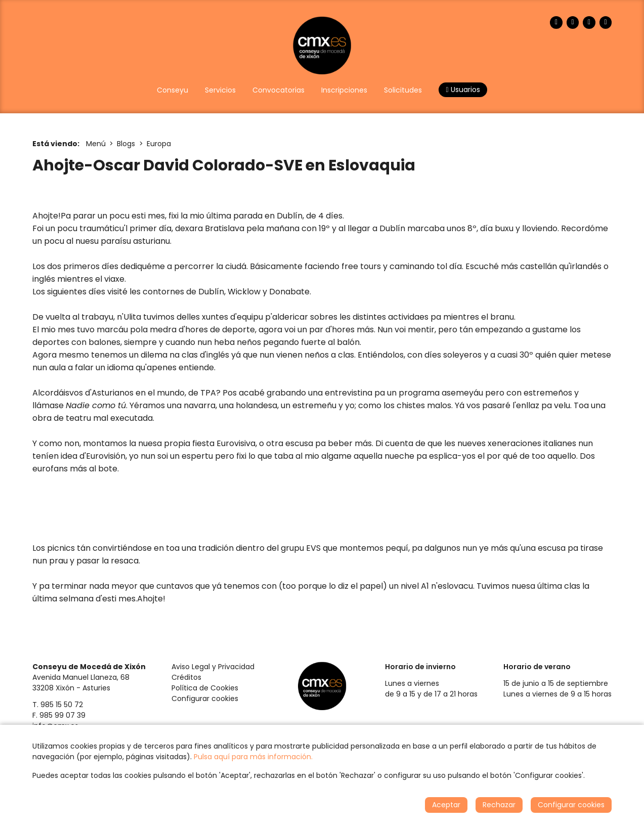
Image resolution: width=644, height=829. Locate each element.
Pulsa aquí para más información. (253, 757)
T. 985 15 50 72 (58, 705)
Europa (159, 144)
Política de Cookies (205, 688)
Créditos (186, 677)
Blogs (126, 144)
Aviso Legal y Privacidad (213, 667)
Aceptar (446, 805)
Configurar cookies (205, 699)
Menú (96, 144)
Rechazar (499, 805)
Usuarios (463, 90)
